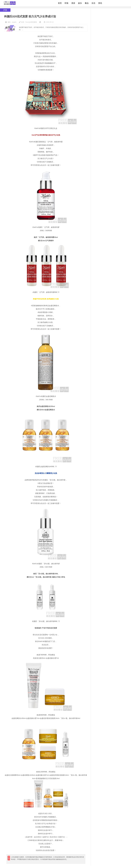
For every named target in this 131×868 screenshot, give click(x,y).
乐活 (93, 3)
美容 (73, 3)
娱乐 (80, 3)
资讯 (100, 3)
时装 (67, 3)
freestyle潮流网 (10, 3)
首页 (60, 3)
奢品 (87, 3)
